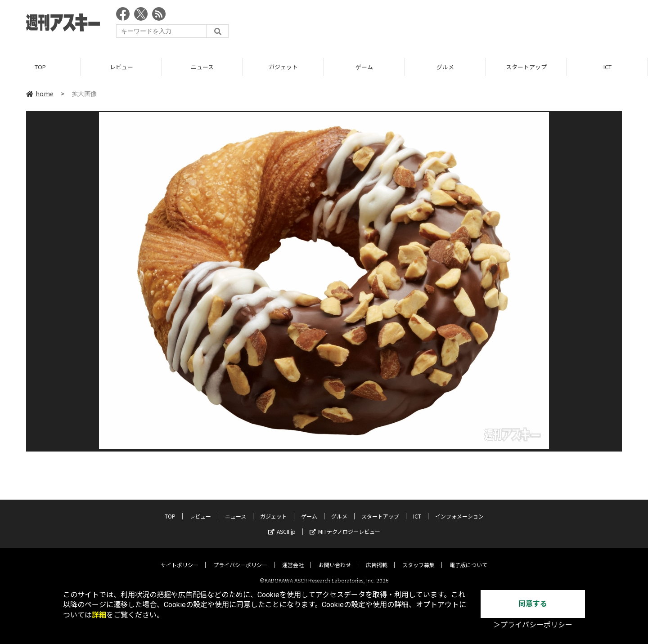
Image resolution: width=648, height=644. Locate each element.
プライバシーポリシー (240, 557)
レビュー (121, 67)
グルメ (445, 67)
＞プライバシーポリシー (533, 625)
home (40, 94)
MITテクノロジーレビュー (345, 524)
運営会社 (293, 557)
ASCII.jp (282, 524)
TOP (40, 67)
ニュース (202, 67)
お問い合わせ (335, 557)
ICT (607, 67)
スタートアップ (526, 67)
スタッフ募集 (418, 557)
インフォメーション (459, 509)
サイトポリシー (180, 557)
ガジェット (283, 67)
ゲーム (364, 67)
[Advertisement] (458, 25)
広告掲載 (377, 557)
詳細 (99, 615)
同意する (533, 604)
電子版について (468, 557)
